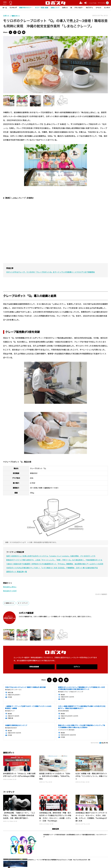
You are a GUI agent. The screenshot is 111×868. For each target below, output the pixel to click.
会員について (55, 8)
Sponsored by (95, 751)
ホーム (5, 8)
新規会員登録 (34, 675)
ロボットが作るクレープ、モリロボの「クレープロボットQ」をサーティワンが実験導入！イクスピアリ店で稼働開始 (53, 272)
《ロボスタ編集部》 (100, 602)
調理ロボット (10, 611)
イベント (99, 8)
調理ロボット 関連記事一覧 (17, 580)
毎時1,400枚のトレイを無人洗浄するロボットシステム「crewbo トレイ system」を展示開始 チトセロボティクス (54, 556)
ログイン (77, 675)
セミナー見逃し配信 (42, 8)
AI (71, 8)
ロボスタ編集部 (30, 621)
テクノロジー (79, 8)
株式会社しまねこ (10, 595)
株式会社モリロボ (10, 599)
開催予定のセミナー (26, 8)
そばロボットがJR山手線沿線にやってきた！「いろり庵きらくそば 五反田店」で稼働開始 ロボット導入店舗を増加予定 (55, 576)
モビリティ (89, 8)
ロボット (65, 8)
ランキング (13, 8)
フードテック (25, 611)
